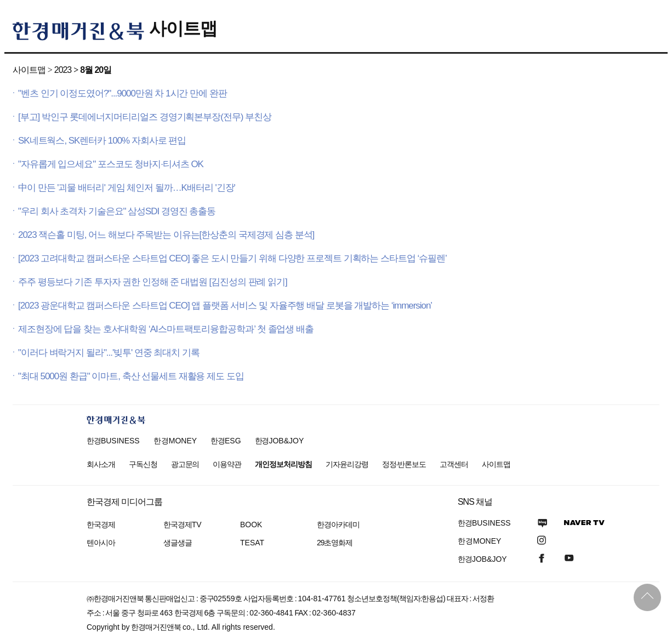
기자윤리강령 (347, 464)
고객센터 (454, 464)
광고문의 (185, 464)
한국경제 (101, 525)
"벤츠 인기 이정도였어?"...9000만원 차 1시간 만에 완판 (123, 93)
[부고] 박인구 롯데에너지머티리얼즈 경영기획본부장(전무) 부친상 (145, 117)
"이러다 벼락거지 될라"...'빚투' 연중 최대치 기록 (109, 353)
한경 (113, 441)
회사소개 (101, 464)
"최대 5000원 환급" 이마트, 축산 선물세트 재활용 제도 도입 (131, 376)
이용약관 (227, 464)
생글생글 (178, 543)
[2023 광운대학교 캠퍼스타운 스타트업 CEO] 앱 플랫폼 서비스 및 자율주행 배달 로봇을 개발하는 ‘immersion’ (225, 306)
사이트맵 (183, 29)
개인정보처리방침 (283, 464)
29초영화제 (335, 543)
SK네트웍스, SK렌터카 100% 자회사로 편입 (102, 141)
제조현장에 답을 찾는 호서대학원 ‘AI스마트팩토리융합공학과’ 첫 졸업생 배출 (166, 329)
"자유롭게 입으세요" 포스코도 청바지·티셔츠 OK (111, 164)
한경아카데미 (338, 525)
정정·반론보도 (404, 464)
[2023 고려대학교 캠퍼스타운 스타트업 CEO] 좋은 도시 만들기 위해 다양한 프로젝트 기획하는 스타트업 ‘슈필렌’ (232, 258)
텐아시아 (101, 543)
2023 (63, 70)
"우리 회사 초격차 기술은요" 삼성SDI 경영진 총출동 (117, 211)
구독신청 (143, 464)
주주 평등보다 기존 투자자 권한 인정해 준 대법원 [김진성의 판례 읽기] (153, 282)
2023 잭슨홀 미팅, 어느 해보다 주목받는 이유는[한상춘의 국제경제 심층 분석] (166, 235)
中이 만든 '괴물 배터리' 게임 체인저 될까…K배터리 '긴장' (127, 188)
